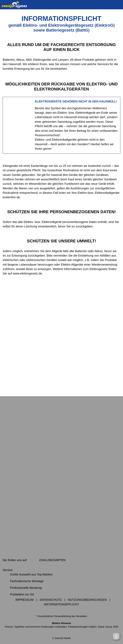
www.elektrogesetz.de (27, 273)
